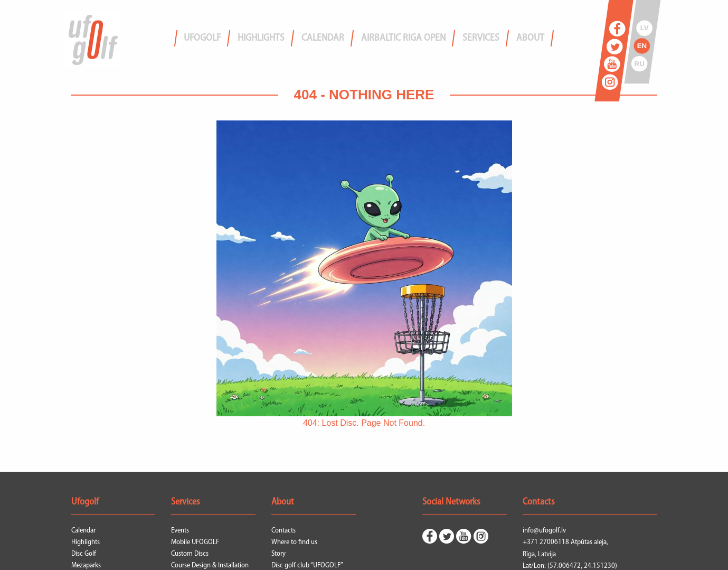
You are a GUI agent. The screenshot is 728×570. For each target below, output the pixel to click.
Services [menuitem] (481, 38)
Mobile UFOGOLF (195, 542)
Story (278, 554)
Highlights (86, 542)
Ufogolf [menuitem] (202, 38)
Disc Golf (84, 554)
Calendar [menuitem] (323, 38)
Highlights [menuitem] (261, 38)
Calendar (83, 531)
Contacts (283, 531)
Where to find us (294, 542)
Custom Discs (190, 554)
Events (180, 531)
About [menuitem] (530, 38)
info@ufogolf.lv (544, 531)
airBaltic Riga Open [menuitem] (403, 38)
